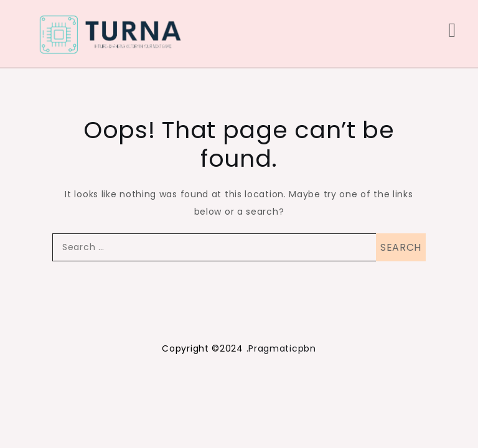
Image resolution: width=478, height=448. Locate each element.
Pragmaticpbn (282, 348)
